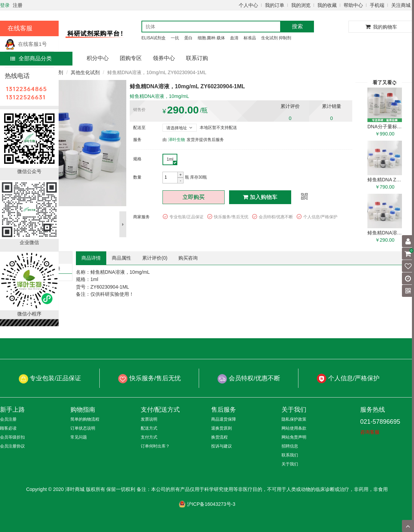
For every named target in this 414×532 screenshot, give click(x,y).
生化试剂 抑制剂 (276, 38)
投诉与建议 (221, 446)
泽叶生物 (177, 140)
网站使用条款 (294, 428)
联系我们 (290, 455)
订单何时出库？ (155, 446)
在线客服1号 (26, 44)
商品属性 (121, 258)
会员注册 (8, 419)
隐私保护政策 (294, 419)
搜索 (297, 26)
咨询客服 (370, 432)
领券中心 (164, 58)
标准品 (250, 38)
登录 (5, 5)
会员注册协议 (12, 446)
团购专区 (131, 58)
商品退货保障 (224, 419)
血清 (234, 38)
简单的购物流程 (85, 419)
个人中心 (248, 5)
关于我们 (290, 464)
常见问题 (79, 437)
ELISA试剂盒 (154, 38)
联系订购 (197, 58)
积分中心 (98, 58)
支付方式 (149, 437)
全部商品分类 (31, 58)
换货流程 (219, 437)
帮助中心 (353, 5)
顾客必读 (8, 428)
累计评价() (155, 258)
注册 (18, 5)
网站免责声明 (294, 437)
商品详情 (91, 258)
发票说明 (149, 419)
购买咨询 (188, 258)
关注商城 (401, 5)
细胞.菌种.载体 (211, 38)
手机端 (377, 5)
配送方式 (149, 428)
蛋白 (188, 38)
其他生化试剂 (85, 72)
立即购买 (194, 197)
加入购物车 (260, 197)
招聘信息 (290, 446)
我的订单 (275, 5)
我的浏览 (301, 5)
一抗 (175, 38)
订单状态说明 (83, 428)
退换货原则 (221, 428)
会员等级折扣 (12, 437)
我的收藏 (327, 5)
